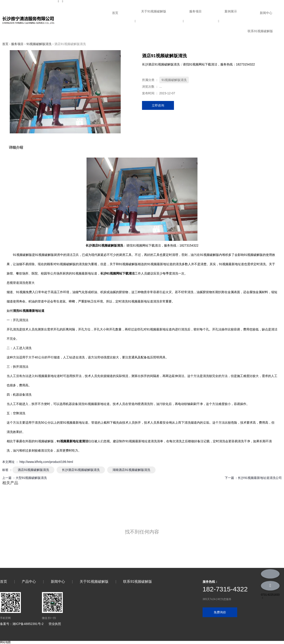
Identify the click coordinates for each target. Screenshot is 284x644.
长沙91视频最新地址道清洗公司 (260, 478)
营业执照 (55, 624)
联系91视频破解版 (260, 31)
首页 (115, 13)
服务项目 (195, 11)
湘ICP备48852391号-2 (28, 624)
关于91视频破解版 (154, 11)
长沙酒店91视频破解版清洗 (81, 470)
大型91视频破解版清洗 (31, 478)
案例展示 (231, 11)
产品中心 (29, 582)
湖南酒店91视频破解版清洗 (131, 470)
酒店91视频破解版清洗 (34, 470)
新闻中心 (266, 13)
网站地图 (5, 642)
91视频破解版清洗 (39, 44)
